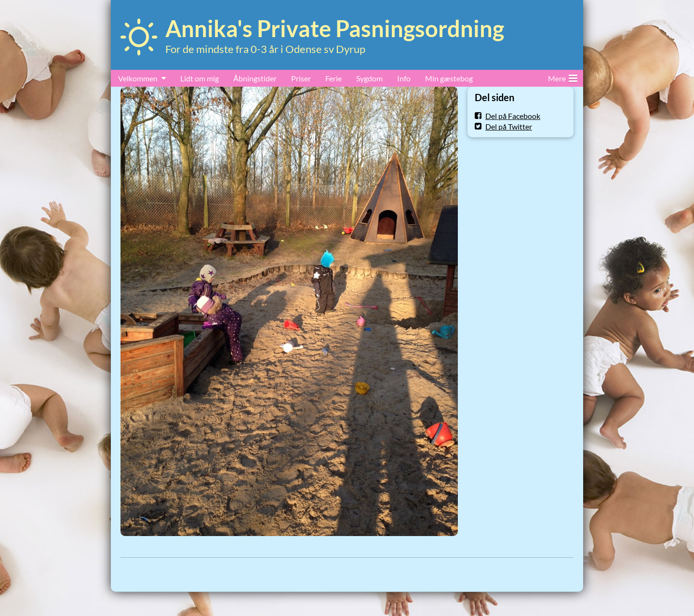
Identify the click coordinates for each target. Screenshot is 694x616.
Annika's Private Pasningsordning (335, 28)
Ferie (334, 78)
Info (404, 78)
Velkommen (138, 78)
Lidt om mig (200, 78)
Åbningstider (255, 78)
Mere (563, 77)
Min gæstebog (449, 78)
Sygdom (369, 78)
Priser (301, 78)
